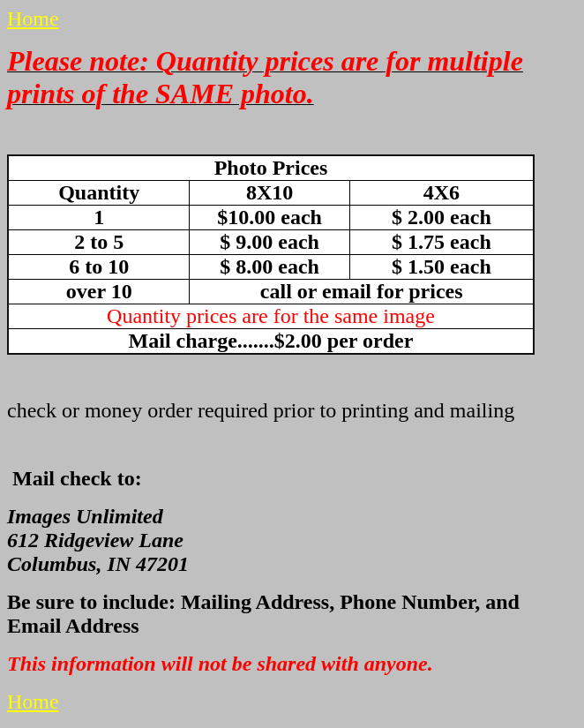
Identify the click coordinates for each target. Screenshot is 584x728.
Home (33, 19)
